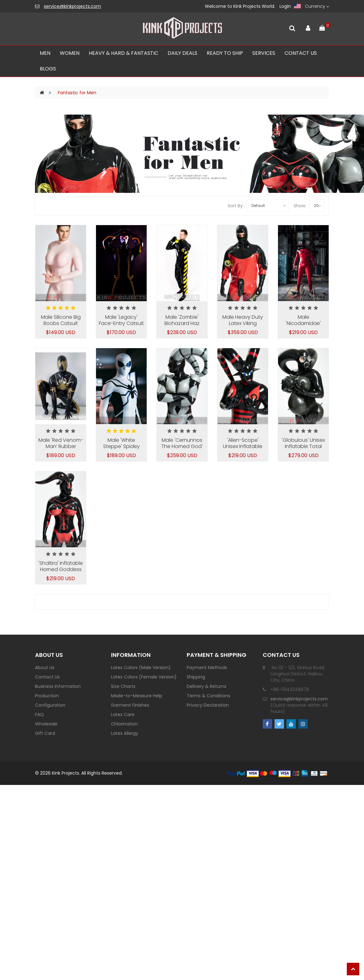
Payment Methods (207, 668)
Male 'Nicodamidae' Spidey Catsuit (303, 323)
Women (70, 53)
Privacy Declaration (208, 705)
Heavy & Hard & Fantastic (124, 53)
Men (45, 53)
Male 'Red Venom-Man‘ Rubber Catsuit (61, 446)
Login (285, 6)
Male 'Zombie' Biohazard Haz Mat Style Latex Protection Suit (182, 326)
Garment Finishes (130, 705)
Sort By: (236, 206)
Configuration (50, 705)
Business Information (58, 686)
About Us (45, 668)
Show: (300, 206)
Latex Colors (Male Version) (141, 668)
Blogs (48, 69)
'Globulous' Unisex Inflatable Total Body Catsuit (303, 446)
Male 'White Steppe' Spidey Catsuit (121, 446)
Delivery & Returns (207, 686)
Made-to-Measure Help (137, 696)
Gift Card (45, 733)
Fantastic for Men (77, 93)
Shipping (196, 677)
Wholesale (46, 724)
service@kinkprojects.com (72, 6)
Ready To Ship (225, 53)
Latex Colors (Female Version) (144, 677)
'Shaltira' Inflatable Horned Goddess (61, 566)
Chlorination (124, 724)
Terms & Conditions (208, 696)
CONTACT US (301, 53)
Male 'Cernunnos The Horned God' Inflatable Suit (182, 446)
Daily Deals (182, 53)
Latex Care (123, 714)
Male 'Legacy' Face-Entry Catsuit (121, 320)
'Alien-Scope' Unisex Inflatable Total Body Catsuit (243, 446)
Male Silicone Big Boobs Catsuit (61, 320)
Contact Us (47, 677)
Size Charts (123, 686)
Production (47, 696)
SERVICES (264, 53)
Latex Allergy (125, 733)
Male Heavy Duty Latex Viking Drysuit (243, 323)
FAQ (39, 714)
